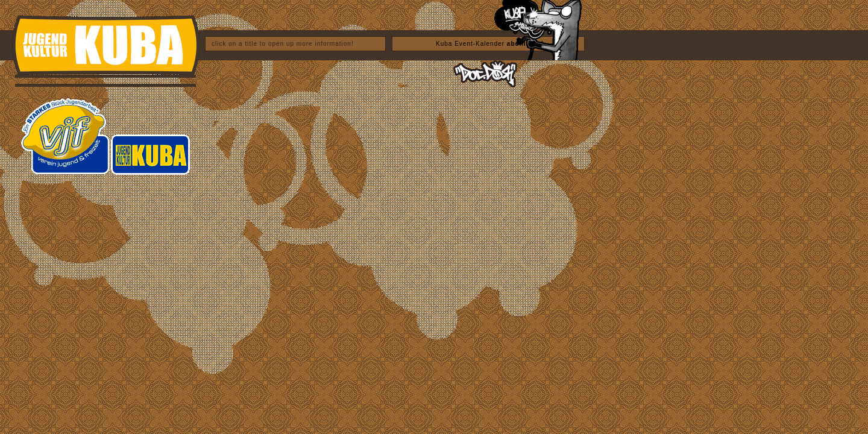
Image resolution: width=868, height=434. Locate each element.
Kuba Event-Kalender (490, 44)
